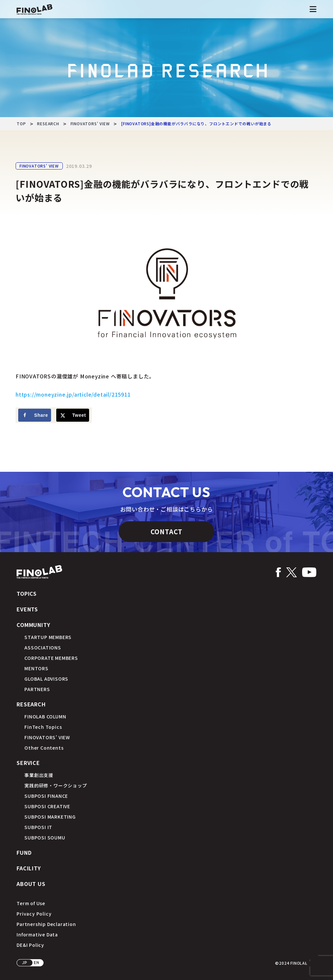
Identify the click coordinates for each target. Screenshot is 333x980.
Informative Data (37, 934)
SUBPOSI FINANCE (46, 796)
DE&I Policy (30, 945)
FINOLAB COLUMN (45, 716)
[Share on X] (73, 415)
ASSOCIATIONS (43, 647)
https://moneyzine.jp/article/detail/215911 (73, 394)
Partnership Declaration (46, 924)
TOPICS (27, 593)
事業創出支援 (39, 775)
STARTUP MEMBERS (48, 637)
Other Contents (44, 748)
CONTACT (167, 531)
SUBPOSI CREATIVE (47, 806)
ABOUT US (31, 884)
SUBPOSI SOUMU (45, 837)
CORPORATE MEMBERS (51, 658)
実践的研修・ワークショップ (56, 785)
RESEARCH (31, 704)
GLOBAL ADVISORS (46, 679)
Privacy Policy (34, 914)
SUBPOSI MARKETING (50, 817)
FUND (24, 852)
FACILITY (29, 868)
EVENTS (27, 609)
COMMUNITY (33, 625)
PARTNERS (37, 689)
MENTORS (36, 668)
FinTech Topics (43, 727)
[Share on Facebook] (35, 415)
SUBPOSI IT (38, 827)
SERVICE (28, 763)
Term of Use (31, 903)
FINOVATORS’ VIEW (39, 166)
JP (25, 963)
